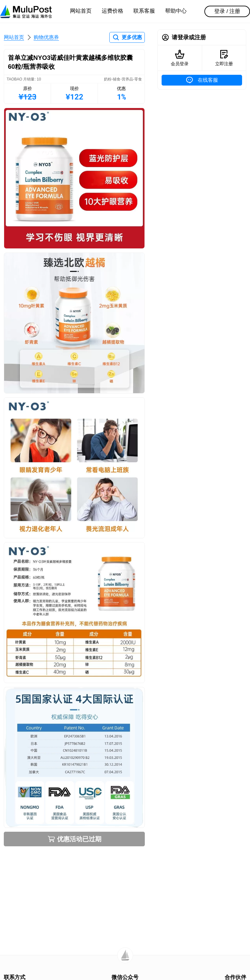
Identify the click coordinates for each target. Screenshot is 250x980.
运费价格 (112, 11)
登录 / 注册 (227, 11)
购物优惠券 (46, 37)
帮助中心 (176, 11)
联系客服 (144, 11)
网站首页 (81, 11)
